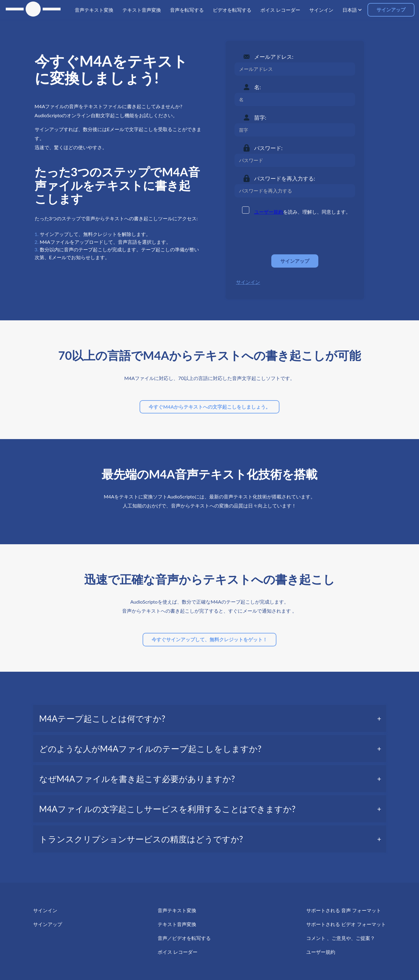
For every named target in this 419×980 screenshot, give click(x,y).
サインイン (248, 282)
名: (258, 87)
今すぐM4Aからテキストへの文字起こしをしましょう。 (209, 407)
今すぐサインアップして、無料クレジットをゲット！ (209, 639)
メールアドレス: (274, 57)
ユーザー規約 (269, 212)
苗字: (260, 118)
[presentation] (280, 235)
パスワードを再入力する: (285, 178)
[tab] (210, 718)
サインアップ (391, 9)
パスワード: (268, 148)
